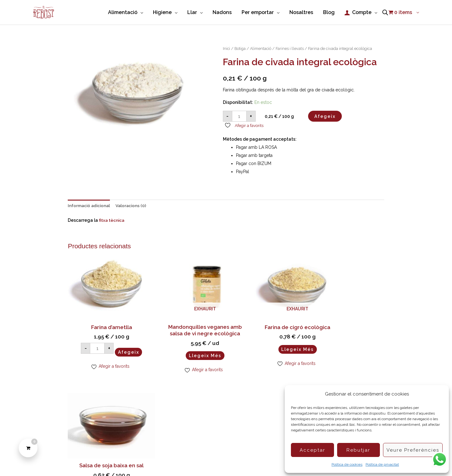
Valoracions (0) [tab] (133, 205)
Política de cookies (347, 464)
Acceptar (312, 450)
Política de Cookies (153, 460)
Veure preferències (413, 450)
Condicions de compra (202, 460)
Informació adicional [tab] (90, 205)
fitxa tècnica (112, 220)
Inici (227, 48)
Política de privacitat (382, 464)
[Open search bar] (385, 12)
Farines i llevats (292, 48)
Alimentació (262, 48)
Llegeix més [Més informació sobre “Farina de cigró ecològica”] (266, 345)
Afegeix (325, 115)
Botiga (241, 48)
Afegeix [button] (122, 342)
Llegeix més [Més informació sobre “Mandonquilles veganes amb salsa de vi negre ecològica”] (186, 352)
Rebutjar (358, 450)
